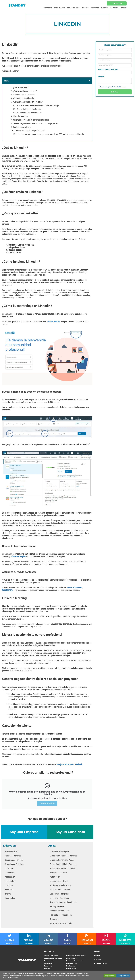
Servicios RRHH (73, 8)
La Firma (114, 8)
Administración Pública (60, 911)
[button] (89, 81)
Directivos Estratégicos (60, 852)
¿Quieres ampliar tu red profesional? (29, 131)
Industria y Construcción (60, 890)
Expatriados (10, 898)
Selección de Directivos (14, 864)
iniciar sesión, (54, 322)
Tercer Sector (55, 919)
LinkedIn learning (20, 116)
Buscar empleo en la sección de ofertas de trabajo (38, 105)
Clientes (105, 8)
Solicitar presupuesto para (108, 69)
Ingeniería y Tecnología (60, 898)
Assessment (10, 877)
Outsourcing (10, 873)
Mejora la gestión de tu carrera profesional (31, 120)
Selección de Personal (14, 860)
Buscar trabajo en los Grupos (29, 109)
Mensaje (101, 77)
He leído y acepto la (113, 87)
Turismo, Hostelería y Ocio (61, 923)
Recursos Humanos (13, 856)
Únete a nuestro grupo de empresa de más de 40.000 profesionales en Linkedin (51, 134)
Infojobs (60, 764)
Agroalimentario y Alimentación (63, 902)
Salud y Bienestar (57, 906)
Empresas (48, 8)
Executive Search (12, 852)
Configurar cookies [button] (123, 976)
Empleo (85, 8)
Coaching (9, 885)
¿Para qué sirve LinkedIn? (24, 95)
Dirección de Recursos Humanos (63, 856)
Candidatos (59, 8)
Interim (8, 894)
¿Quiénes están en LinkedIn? (25, 91)
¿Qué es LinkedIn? (21, 87)
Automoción (55, 877)
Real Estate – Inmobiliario (61, 915)
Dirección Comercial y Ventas (62, 860)
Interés (123, 8)
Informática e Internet (59, 881)
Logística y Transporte (59, 894)
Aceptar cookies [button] (110, 976)
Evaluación (9, 890)
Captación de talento (22, 127)
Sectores (95, 8)
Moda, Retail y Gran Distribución (63, 868)
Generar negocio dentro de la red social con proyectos (36, 123)
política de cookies (13, 978)
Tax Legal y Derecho (58, 873)
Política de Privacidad (119, 87)
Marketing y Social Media (60, 885)
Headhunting (10, 881)
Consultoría (10, 868)
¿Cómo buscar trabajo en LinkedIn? (28, 102)
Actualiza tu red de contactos (29, 113)
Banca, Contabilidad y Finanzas (63, 864)
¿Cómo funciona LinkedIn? (24, 98)
